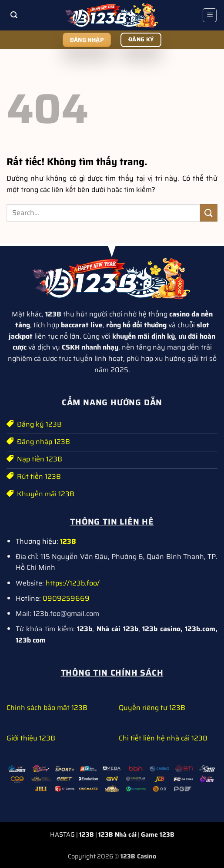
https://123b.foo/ (73, 583)
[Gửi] (209, 213)
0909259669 (66, 598)
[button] (14, 15)
